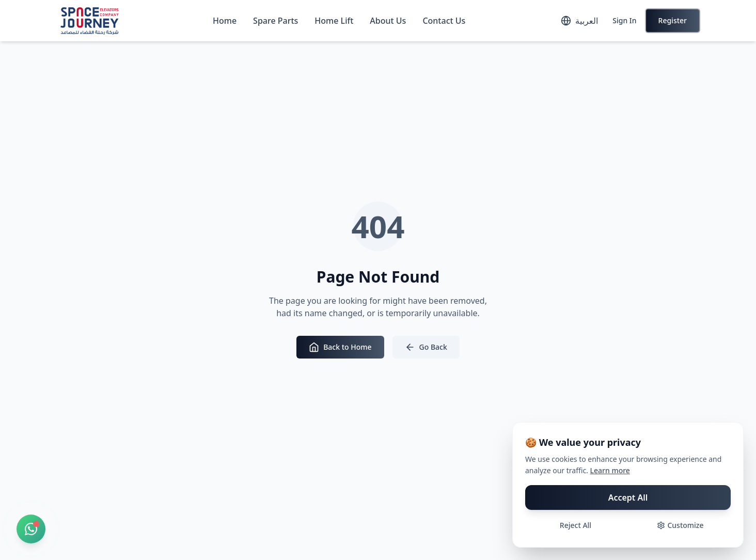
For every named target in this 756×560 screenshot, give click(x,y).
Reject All (576, 525)
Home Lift (334, 21)
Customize (680, 525)
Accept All (628, 497)
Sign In (624, 20)
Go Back (426, 347)
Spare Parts (275, 21)
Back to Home (340, 347)
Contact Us (444, 21)
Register (673, 20)
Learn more (610, 470)
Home (225, 21)
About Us (388, 21)
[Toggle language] (579, 21)
